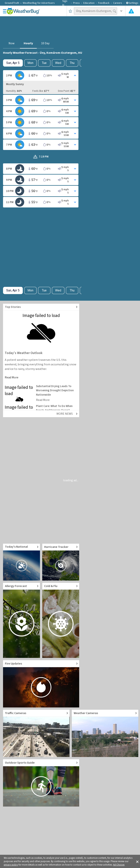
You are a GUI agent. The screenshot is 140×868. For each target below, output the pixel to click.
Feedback (104, 3)
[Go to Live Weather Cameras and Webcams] (105, 733)
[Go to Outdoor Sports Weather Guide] (41, 783)
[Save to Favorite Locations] (70, 11)
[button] (137, 861)
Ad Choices (119, 865)
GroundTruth (12, 3)
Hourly (28, 43)
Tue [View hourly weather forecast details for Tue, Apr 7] (44, 63)
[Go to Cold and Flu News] (61, 620)
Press (76, 3)
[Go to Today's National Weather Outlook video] (22, 562)
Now (12, 43)
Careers (118, 3)
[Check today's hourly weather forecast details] (13, 63)
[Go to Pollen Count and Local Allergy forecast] (22, 620)
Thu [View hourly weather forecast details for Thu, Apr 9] (72, 63)
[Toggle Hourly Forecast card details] (41, 75)
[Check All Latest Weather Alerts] (131, 11)
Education (89, 3)
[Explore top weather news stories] (41, 307)
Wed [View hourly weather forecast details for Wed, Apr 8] (58, 63)
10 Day (45, 43)
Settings (132, 3)
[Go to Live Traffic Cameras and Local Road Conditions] (36, 733)
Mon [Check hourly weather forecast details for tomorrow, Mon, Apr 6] (30, 63)
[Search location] (95, 11)
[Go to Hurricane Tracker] (61, 562)
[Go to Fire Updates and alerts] (41, 684)
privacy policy (11, 865)
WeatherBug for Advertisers (39, 3)
